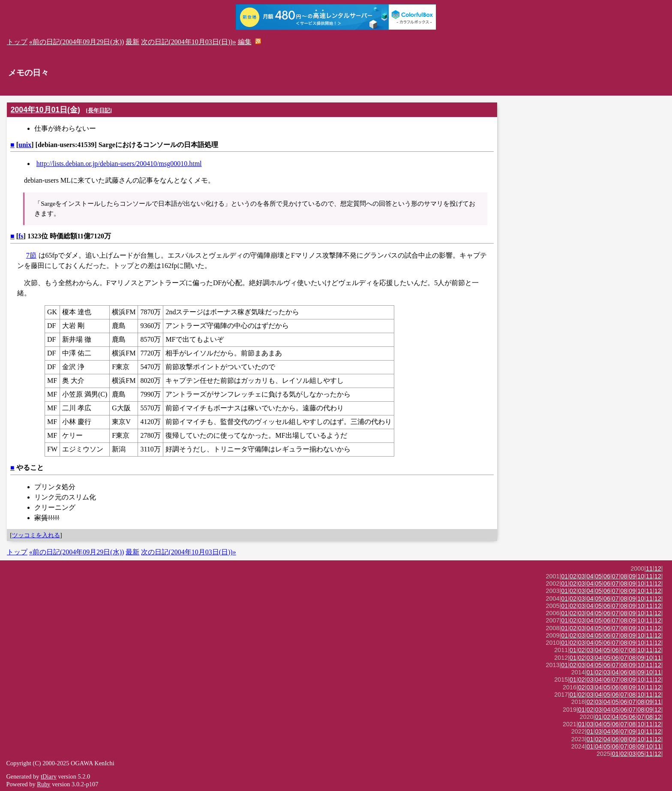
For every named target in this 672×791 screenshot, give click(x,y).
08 (624, 576)
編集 (245, 42)
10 (641, 576)
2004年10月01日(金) (45, 110)
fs (21, 236)
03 (582, 576)
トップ (17, 42)
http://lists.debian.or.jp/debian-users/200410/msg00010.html (119, 164)
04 (590, 576)
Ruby (43, 784)
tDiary (49, 776)
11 (649, 568)
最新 (132, 42)
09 (632, 576)
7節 (31, 255)
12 (658, 568)
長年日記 (99, 110)
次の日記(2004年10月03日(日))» (188, 42)
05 (598, 576)
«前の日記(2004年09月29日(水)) (76, 42)
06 (607, 576)
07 (615, 576)
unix (25, 145)
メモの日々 (28, 73)
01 (564, 576)
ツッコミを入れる (36, 535)
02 (573, 576)
